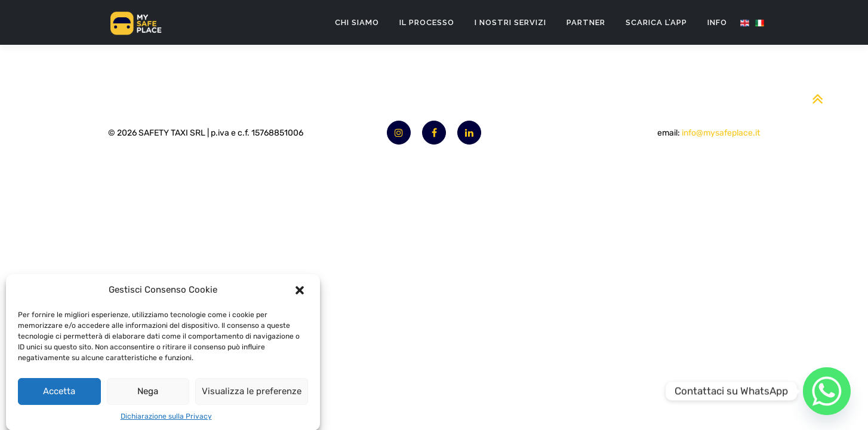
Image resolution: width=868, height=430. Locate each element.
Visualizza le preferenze (252, 396)
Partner (586, 22)
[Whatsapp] (827, 391)
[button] (301, 295)
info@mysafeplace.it (721, 133)
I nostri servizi (510, 22)
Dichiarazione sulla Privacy (166, 421)
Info (717, 22)
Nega (148, 396)
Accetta (59, 396)
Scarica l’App (656, 22)
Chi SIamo (357, 22)
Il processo (427, 22)
